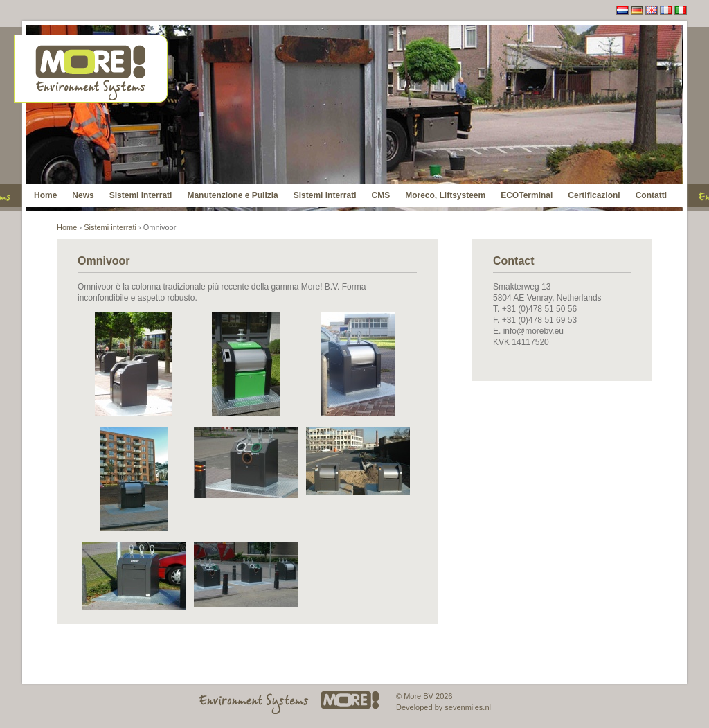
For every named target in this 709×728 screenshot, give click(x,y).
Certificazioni (594, 195)
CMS (380, 195)
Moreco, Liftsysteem (445, 195)
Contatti (651, 195)
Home (45, 195)
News (83, 195)
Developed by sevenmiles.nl (443, 707)
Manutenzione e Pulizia (232, 195)
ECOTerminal (527, 195)
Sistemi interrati (141, 195)
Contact (514, 261)
